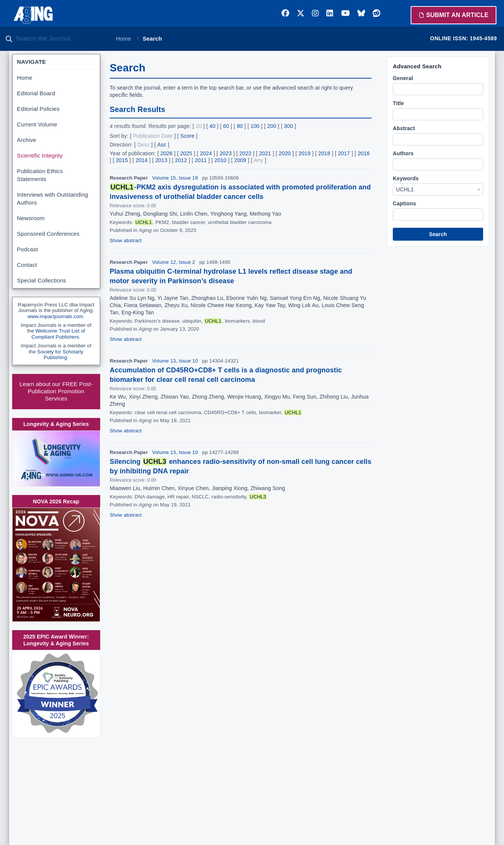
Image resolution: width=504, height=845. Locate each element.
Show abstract (126, 240)
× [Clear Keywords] (479, 189)
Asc (162, 145)
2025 (186, 153)
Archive (27, 140)
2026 (167, 153)
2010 (220, 160)
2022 (246, 153)
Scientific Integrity (40, 155)
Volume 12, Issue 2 (174, 262)
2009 (240, 160)
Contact (27, 265)
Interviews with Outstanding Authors (53, 199)
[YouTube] (346, 13)
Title (398, 103)
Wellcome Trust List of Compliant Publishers (58, 334)
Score (187, 136)
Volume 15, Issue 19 (175, 178)
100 (255, 126)
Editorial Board (36, 93)
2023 (226, 153)
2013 (161, 160)
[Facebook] (285, 13)
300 (288, 126)
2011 (201, 160)
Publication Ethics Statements (40, 175)
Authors (403, 153)
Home (124, 39)
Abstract (404, 128)
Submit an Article (454, 15)
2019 (305, 153)
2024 (206, 153)
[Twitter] (301, 13)
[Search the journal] (61, 39)
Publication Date (153, 136)
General (403, 78)
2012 (181, 160)
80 (240, 126)
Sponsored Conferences (48, 234)
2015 (122, 160)
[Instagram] (315, 13)
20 (199, 126)
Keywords (406, 178)
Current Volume (37, 124)
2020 (285, 153)
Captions (404, 203)
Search (438, 234)
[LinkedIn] (330, 13)
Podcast (28, 249)
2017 (344, 153)
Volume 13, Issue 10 (175, 361)
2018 (324, 153)
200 (272, 126)
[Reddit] (376, 13)
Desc (144, 145)
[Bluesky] (361, 13)
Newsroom (31, 218)
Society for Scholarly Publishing (60, 355)
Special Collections (42, 280)
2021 (265, 153)
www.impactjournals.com (55, 316)
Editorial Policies (39, 109)
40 (213, 126)
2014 (142, 160)
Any (259, 160)
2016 (364, 153)
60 (226, 126)
